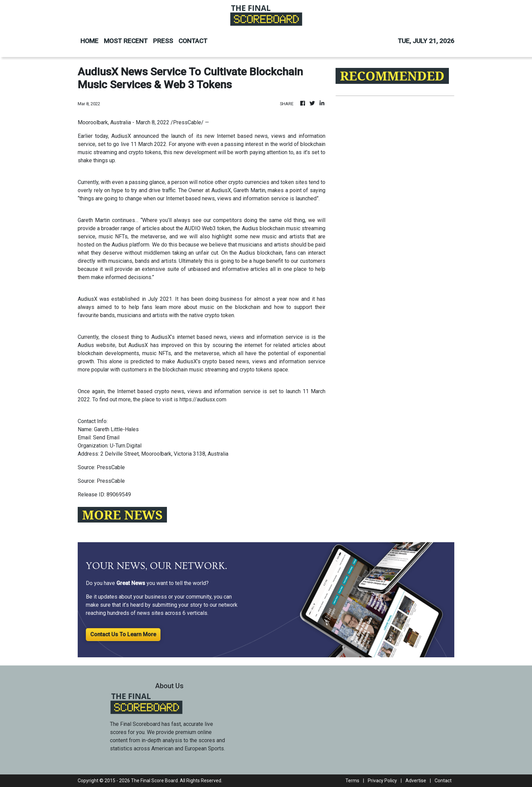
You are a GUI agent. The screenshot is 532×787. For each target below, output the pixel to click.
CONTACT (193, 41)
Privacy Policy (382, 781)
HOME (89, 41)
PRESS (163, 41)
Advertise (416, 781)
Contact (443, 781)
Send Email (106, 437)
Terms (352, 781)
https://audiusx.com (203, 399)
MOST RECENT (126, 41)
